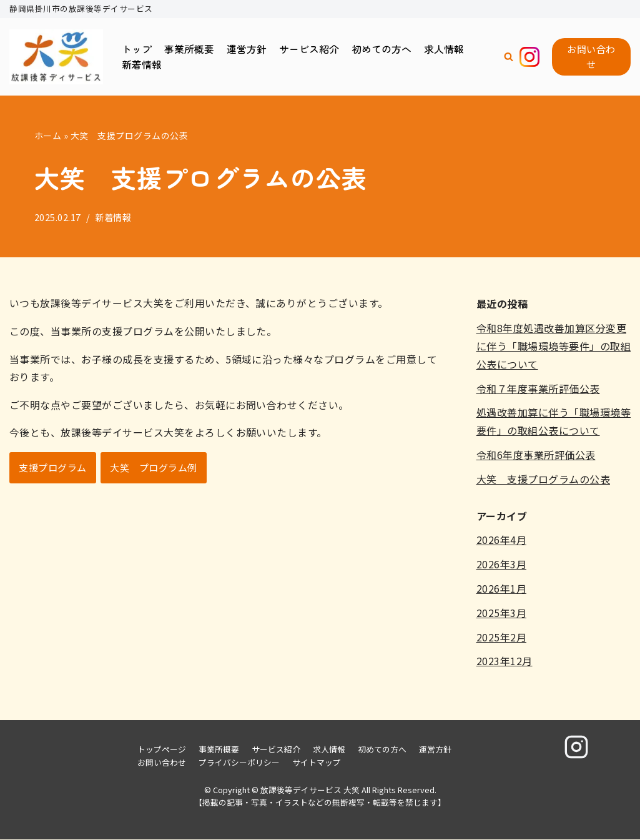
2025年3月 (502, 613)
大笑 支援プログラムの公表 (544, 479)
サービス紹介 (309, 48)
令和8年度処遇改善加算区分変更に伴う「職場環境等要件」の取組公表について (554, 347)
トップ (137, 48)
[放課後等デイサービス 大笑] (56, 57)
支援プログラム (53, 469)
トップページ (162, 750)
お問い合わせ (591, 57)
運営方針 (247, 48)
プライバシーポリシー (239, 763)
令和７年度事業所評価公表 (538, 388)
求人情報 (444, 48)
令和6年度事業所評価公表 (536, 455)
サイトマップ (317, 763)
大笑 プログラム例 (154, 469)
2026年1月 (502, 588)
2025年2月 (502, 637)
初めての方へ (382, 48)
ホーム (48, 136)
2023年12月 (505, 661)
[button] (509, 57)
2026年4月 (502, 540)
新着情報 (142, 64)
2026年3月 (502, 565)
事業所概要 (189, 48)
